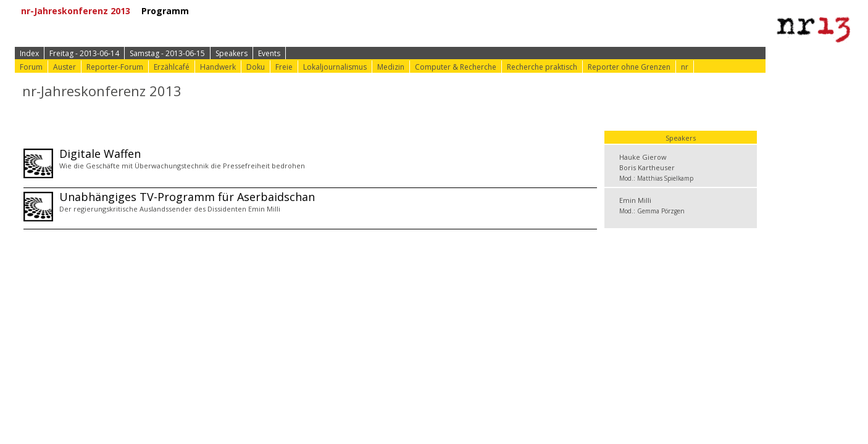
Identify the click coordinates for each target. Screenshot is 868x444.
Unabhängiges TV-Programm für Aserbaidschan (187, 197)
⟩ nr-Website (520, 11)
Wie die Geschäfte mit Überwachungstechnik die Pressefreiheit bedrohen (182, 166)
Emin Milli (635, 200)
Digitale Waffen (100, 154)
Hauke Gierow (643, 157)
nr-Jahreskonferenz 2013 (80, 11)
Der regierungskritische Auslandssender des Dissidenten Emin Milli (170, 209)
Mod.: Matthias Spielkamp (656, 178)
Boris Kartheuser (647, 167)
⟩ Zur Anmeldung (254, 11)
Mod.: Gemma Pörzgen (652, 211)
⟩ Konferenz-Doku (438, 11)
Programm (169, 11)
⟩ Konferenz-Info (344, 11)
